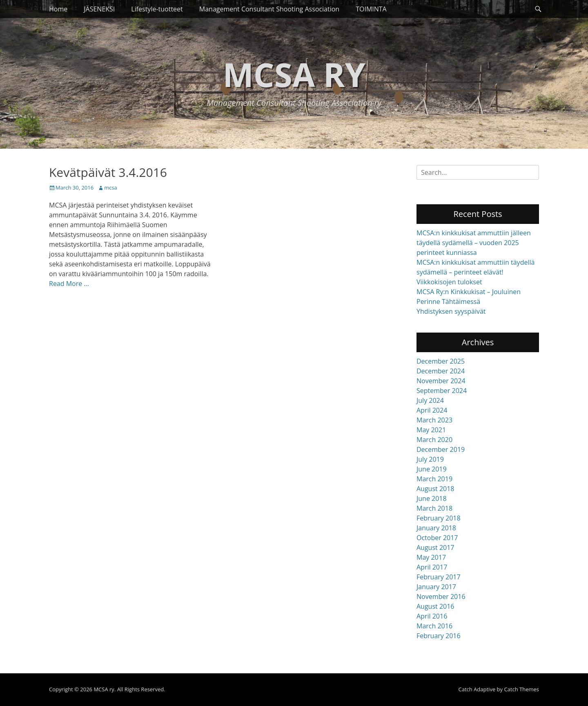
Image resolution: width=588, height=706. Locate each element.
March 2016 (434, 626)
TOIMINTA (371, 9)
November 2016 (441, 597)
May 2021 (431, 430)
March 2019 (434, 479)
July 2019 (430, 459)
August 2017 (435, 547)
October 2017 (437, 538)
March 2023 (434, 420)
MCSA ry (294, 74)
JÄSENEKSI (99, 9)
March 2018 (434, 508)
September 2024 (442, 391)
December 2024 (441, 371)
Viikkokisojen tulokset (449, 282)
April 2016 (432, 616)
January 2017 (436, 587)
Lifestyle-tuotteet (157, 9)
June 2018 (432, 498)
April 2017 (432, 567)
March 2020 (434, 440)
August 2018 (435, 489)
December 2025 (441, 361)
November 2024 (441, 381)
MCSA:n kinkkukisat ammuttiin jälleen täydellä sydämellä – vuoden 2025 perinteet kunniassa (474, 243)
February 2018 (439, 518)
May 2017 (431, 557)
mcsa (111, 188)
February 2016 (439, 636)
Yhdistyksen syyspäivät (451, 311)
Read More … (69, 284)
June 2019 (432, 469)
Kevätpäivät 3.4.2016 (108, 172)
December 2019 (441, 449)
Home (58, 9)
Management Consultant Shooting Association (269, 9)
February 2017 (439, 577)
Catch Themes (521, 689)
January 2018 (436, 528)
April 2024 (432, 410)
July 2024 (430, 400)
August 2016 (435, 606)
